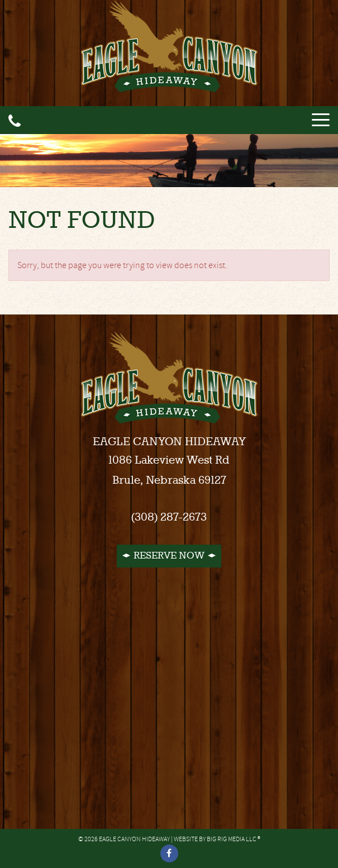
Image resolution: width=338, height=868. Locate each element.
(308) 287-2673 (169, 518)
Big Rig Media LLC (232, 839)
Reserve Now (169, 556)
